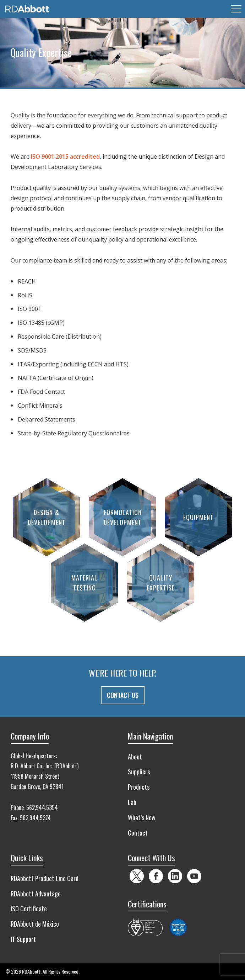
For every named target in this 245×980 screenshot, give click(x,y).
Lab (132, 802)
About (135, 757)
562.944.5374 (35, 818)
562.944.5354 (42, 807)
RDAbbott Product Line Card (45, 878)
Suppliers (139, 772)
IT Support (23, 939)
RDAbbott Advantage (36, 894)
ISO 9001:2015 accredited (65, 157)
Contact (138, 833)
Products (139, 787)
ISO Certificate (29, 909)
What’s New (142, 817)
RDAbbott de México (35, 924)
